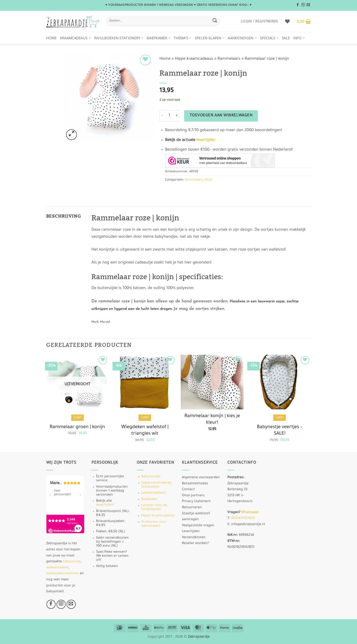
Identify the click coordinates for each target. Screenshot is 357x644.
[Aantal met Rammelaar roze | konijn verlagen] (162, 116)
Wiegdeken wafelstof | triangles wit (145, 431)
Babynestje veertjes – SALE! (280, 431)
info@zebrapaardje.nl (248, 525)
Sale (286, 38)
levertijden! (105, 505)
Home (51, 38)
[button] (259, 21)
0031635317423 (243, 518)
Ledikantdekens (154, 493)
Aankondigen (242, 38)
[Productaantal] (169, 116)
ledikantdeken (57, 568)
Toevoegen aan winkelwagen (221, 116)
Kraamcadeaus (75, 38)
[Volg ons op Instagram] (303, 5)
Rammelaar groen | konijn (77, 427)
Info (299, 38)
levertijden (206, 140)
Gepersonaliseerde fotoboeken (156, 485)
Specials (269, 38)
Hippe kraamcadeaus (194, 59)
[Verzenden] (215, 21)
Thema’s (183, 38)
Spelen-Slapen (210, 38)
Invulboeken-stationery (119, 38)
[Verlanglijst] (287, 21)
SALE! (208, 180)
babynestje (72, 562)
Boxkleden (150, 500)
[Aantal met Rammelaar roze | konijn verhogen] (177, 116)
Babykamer (159, 38)
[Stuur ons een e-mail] (308, 5)
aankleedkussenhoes (63, 574)
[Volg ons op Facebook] (298, 5)
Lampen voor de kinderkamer (154, 508)
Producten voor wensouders (154, 524)
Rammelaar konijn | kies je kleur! (212, 420)
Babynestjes (151, 477)
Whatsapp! (250, 513)
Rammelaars (229, 59)
